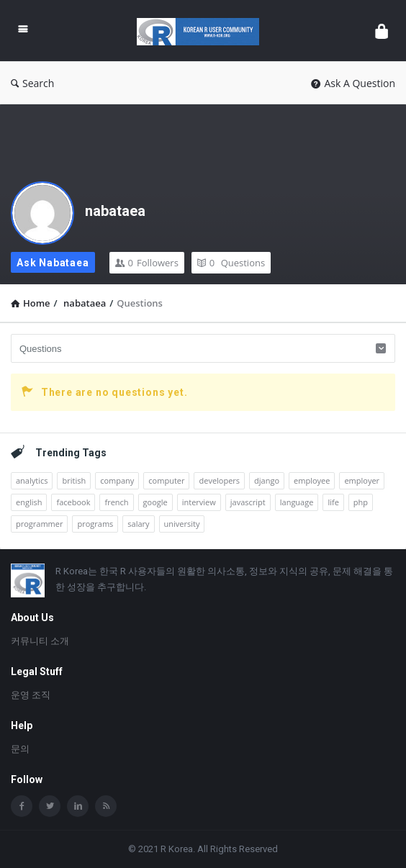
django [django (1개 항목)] (267, 480)
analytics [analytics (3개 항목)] (32, 480)
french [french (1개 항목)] (116, 502)
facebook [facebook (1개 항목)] (73, 502)
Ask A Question (353, 83)
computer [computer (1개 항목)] (166, 480)
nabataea (115, 211)
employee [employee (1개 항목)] (312, 480)
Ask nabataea (53, 263)
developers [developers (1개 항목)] (219, 480)
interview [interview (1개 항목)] (199, 502)
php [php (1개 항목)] (361, 502)
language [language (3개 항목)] (297, 502)
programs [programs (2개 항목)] (95, 524)
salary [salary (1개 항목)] (138, 524)
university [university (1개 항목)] (182, 524)
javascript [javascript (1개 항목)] (248, 502)
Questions (231, 263)
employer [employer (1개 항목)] (362, 480)
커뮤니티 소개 (40, 641)
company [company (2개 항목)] (117, 480)
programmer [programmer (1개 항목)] (39, 524)
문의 (20, 749)
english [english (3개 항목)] (29, 502)
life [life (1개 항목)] (333, 502)
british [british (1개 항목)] (74, 480)
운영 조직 (31, 695)
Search (32, 83)
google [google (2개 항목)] (155, 502)
